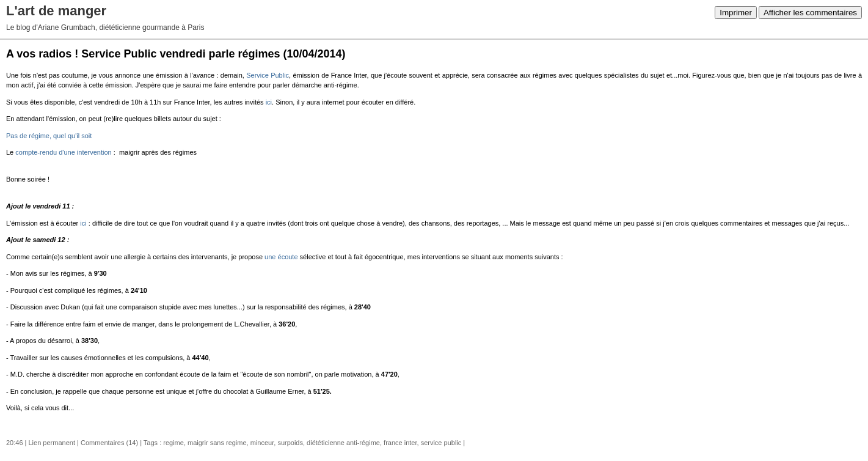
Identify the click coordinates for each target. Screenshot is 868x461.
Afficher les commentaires (810, 13)
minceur (262, 443)
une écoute (281, 257)
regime (173, 443)
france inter (400, 443)
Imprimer (736, 13)
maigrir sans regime (217, 443)
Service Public (268, 75)
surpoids (290, 443)
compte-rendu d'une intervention (63, 152)
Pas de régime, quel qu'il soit (49, 136)
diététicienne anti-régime (343, 443)
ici (269, 102)
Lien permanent (52, 443)
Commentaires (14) (109, 443)
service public (441, 443)
